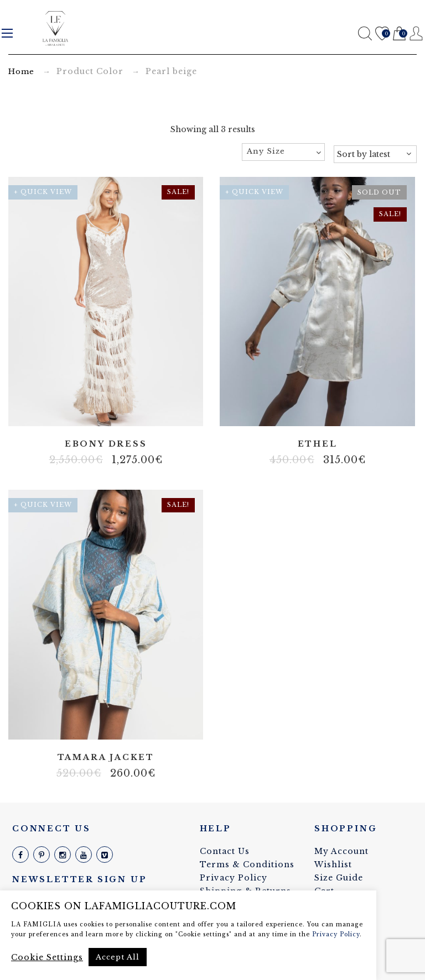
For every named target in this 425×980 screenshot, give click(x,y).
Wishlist (382, 34)
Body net (64, 411)
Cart (399, 34)
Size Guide (339, 878)
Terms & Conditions (247, 864)
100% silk (318, 411)
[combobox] (283, 152)
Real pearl (97, 411)
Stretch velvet (114, 411)
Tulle (131, 411)
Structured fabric (122, 724)
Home (21, 72)
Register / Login (416, 33)
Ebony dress (106, 444)
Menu (7, 33)
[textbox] (283, 151)
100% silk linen (89, 724)
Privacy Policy (234, 878)
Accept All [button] (118, 957)
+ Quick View (43, 192)
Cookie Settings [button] (47, 957)
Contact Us (225, 851)
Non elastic (106, 724)
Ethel (318, 444)
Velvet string (147, 411)
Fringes (81, 411)
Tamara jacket (106, 758)
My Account (341, 851)
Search (365, 33)
